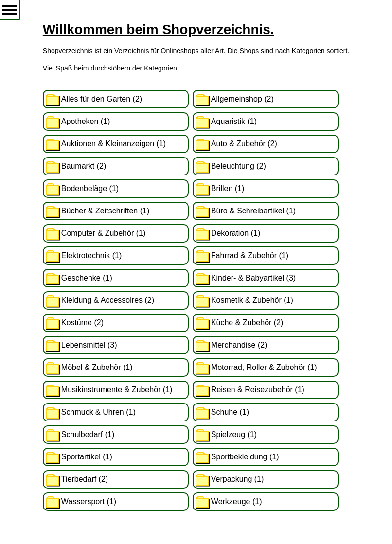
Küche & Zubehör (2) (247, 323)
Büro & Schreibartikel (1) (253, 211)
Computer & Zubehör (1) (103, 233)
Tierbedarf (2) (85, 479)
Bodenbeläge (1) (90, 188)
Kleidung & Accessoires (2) (108, 300)
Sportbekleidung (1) (245, 457)
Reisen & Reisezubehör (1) (258, 390)
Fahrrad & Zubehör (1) (250, 255)
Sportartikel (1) (87, 457)
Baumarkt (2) (84, 166)
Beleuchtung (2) (239, 166)
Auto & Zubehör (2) (244, 144)
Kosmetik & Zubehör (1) (252, 300)
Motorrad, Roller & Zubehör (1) (264, 367)
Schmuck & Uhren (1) (98, 412)
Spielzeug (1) (234, 434)
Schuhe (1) (230, 412)
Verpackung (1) (238, 479)
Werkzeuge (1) (237, 501)
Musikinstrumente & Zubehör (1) (117, 390)
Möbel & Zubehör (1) (97, 367)
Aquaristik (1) (234, 121)
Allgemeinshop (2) (242, 99)
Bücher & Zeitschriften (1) (105, 211)
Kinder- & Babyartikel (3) (253, 278)
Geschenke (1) (87, 278)
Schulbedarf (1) (88, 434)
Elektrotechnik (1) (92, 255)
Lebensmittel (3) (89, 345)
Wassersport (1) (89, 501)
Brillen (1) (228, 188)
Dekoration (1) (236, 233)
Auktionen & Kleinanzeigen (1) (114, 144)
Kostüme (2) (82, 323)
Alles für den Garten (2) (102, 99)
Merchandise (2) (239, 345)
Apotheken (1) (86, 121)
